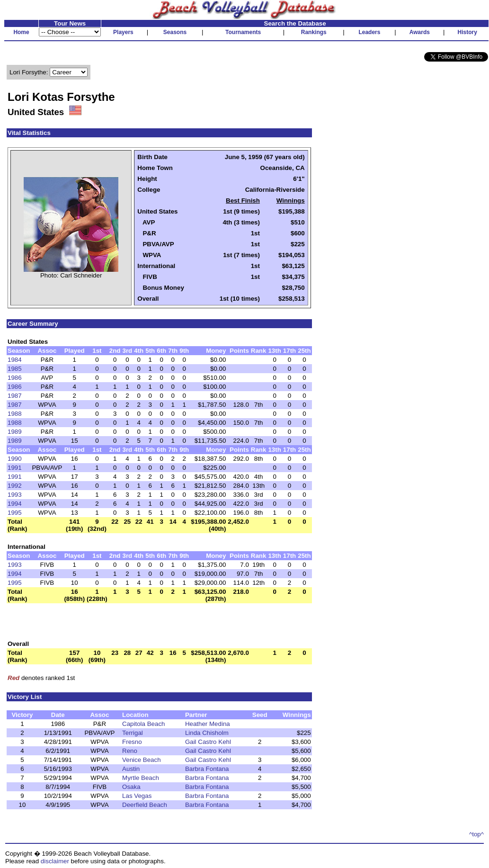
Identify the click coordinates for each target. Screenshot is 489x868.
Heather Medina (208, 724)
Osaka (131, 787)
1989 (15, 432)
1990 (15, 459)
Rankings (314, 32)
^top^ (476, 834)
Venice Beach (142, 760)
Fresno (132, 742)
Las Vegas (137, 796)
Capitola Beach (143, 724)
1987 (15, 396)
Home (21, 32)
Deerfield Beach (145, 805)
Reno (130, 751)
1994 (15, 504)
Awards (420, 32)
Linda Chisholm (207, 733)
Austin (131, 769)
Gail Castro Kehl (208, 742)
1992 (15, 486)
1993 (15, 495)
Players (123, 32)
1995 (15, 513)
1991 (15, 468)
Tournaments (243, 32)
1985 (15, 369)
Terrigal (133, 733)
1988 (15, 414)
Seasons (175, 32)
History (467, 32)
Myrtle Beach (141, 778)
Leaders (369, 32)
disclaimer (55, 861)
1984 (15, 360)
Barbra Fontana (207, 769)
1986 (15, 378)
